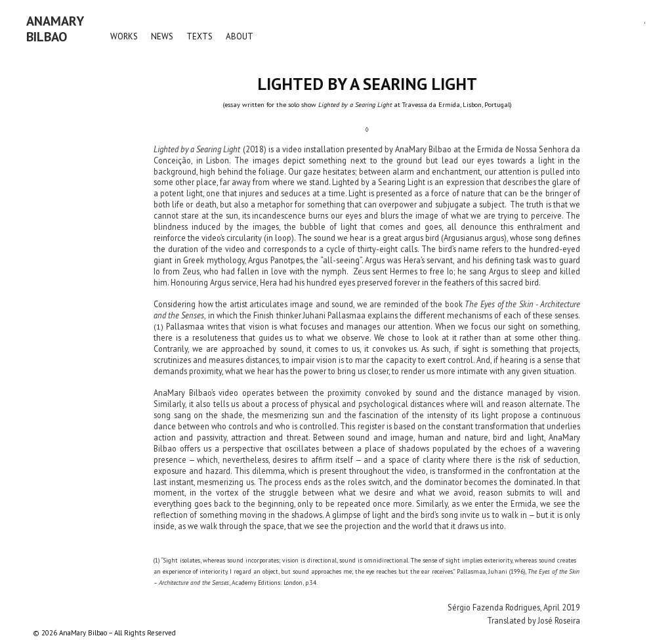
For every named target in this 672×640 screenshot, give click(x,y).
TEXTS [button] (199, 36)
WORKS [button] (124, 36)
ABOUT (240, 36)
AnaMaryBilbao (55, 29)
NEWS (162, 36)
